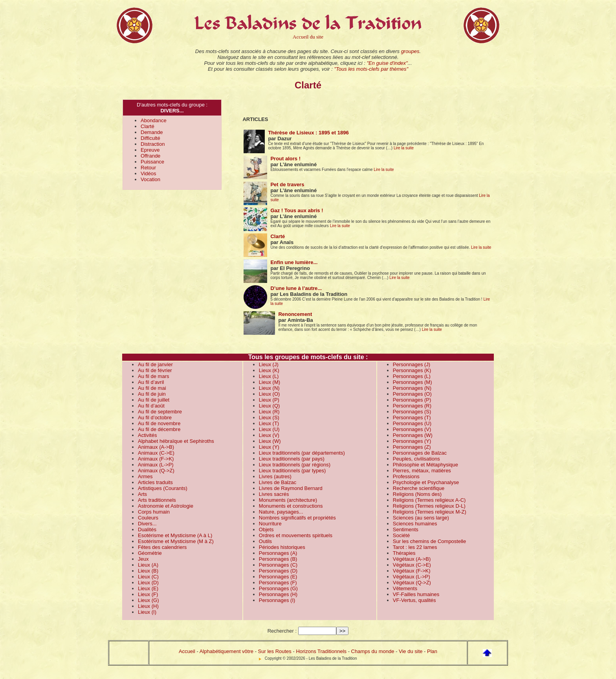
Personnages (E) (278, 577)
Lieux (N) (269, 388)
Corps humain (154, 512)
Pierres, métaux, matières (422, 471)
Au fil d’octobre (155, 417)
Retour (148, 168)
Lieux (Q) (269, 406)
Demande (152, 132)
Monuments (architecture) (288, 500)
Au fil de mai (152, 388)
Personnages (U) (412, 423)
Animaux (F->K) (156, 459)
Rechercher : (282, 631)
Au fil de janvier (155, 364)
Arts (142, 494)
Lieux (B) (148, 571)
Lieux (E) (148, 588)
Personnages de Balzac (420, 453)
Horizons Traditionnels (321, 651)
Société (401, 535)
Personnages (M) (412, 382)
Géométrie (150, 553)
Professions (406, 476)
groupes (410, 51)
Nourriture (270, 524)
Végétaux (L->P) (412, 577)
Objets (266, 529)
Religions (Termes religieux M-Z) (430, 512)
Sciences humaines (415, 524)
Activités (147, 435)
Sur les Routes (275, 651)
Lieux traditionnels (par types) (292, 471)
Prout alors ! (285, 159)
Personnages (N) (412, 388)
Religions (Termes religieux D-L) (429, 506)
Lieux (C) (148, 577)
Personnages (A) (278, 553)
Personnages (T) (412, 417)
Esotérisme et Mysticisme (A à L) (175, 535)
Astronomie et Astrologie (166, 506)
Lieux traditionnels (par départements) (302, 453)
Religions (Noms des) (417, 494)
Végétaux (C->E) (412, 565)
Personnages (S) (412, 412)
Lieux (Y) (269, 447)
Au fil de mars (153, 376)
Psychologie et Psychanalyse (426, 482)
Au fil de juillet (154, 400)
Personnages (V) (412, 429)
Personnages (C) (278, 565)
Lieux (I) (147, 612)
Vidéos (148, 173)
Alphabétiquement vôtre (226, 651)
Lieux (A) (148, 565)
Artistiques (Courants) (163, 488)
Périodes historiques (282, 547)
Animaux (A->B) (156, 447)
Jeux (143, 559)
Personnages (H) (278, 594)
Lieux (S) (269, 417)
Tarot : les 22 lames (415, 547)
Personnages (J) (412, 364)
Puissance (152, 162)
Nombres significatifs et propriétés (297, 518)
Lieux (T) (269, 423)
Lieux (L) (269, 376)
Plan (432, 651)
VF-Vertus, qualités (414, 600)
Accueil (187, 651)
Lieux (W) (270, 441)
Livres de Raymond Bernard (291, 488)
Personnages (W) (413, 435)
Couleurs (148, 518)
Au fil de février (155, 370)
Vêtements (405, 588)
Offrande (150, 156)
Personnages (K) (412, 370)
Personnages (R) (412, 406)
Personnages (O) (412, 394)
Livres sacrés (274, 494)
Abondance (154, 120)
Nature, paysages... (281, 512)
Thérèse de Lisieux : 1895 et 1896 (308, 133)
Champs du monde (373, 651)
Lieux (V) (269, 435)
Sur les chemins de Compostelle (429, 541)
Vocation (150, 179)
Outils (265, 541)
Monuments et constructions (291, 506)
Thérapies (404, 553)
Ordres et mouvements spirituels (296, 535)
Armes (145, 476)
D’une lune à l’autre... (296, 288)
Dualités (147, 529)
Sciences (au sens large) (421, 518)
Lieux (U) (269, 429)
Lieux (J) (269, 364)
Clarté (148, 126)
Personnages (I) (277, 600)
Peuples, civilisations (416, 459)
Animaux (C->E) (156, 453)
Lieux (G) (148, 600)
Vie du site (411, 651)
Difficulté (150, 138)
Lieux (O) (269, 394)
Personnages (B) (278, 559)
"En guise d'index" (387, 63)
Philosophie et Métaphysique (425, 465)
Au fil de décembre (159, 429)
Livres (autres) (275, 476)
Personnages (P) (412, 400)
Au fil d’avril (151, 382)
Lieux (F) (148, 594)
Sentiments (406, 529)
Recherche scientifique (419, 488)
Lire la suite (404, 148)
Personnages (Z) (412, 447)
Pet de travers (287, 184)
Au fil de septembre (160, 412)
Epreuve (150, 150)
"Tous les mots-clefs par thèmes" (371, 69)
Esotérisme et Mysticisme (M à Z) (176, 541)
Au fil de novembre (159, 423)
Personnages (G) (278, 588)
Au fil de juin (152, 394)
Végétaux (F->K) (412, 571)
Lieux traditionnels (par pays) (292, 459)
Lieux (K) (269, 370)
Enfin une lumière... (294, 262)
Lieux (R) (269, 412)
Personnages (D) (278, 571)
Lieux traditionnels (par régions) (295, 465)
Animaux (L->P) (156, 465)
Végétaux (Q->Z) (412, 583)
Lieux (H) (148, 606)
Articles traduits (155, 482)
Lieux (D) (148, 583)
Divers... (147, 524)
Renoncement (295, 314)
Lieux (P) (269, 400)
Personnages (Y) (412, 441)
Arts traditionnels (157, 500)
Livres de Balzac (278, 482)
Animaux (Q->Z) (156, 471)
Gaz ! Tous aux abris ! (297, 210)
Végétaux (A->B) (412, 559)
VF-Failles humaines (416, 594)
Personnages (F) (278, 583)
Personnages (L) (412, 376)
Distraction (153, 144)
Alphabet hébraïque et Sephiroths (176, 441)
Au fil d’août (151, 406)
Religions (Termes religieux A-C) (429, 500)
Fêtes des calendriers (162, 547)
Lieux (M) (269, 382)
